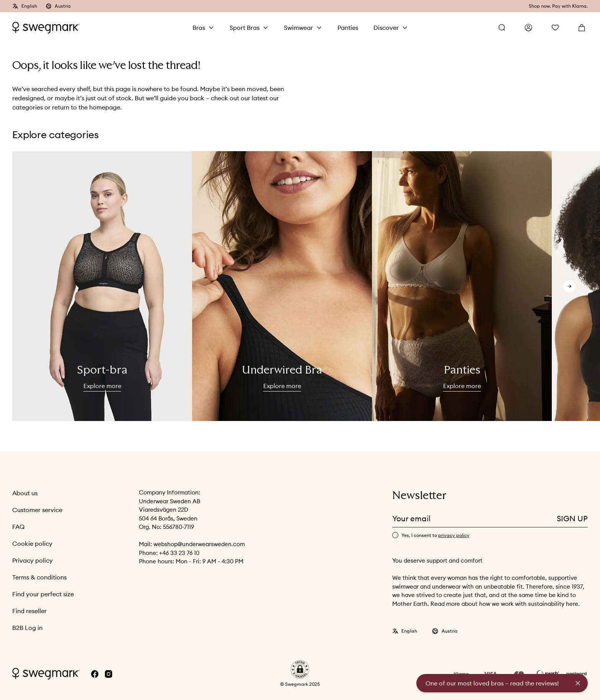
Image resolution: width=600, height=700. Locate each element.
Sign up (572, 518)
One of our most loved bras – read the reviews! (492, 683)
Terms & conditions (39, 577)
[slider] (102, 286)
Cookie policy (32, 543)
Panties (348, 28)
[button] (300, 669)
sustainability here (553, 604)
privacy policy (454, 535)
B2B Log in (27, 628)
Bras (199, 28)
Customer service (37, 510)
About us (25, 493)
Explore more (102, 386)
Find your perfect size (43, 594)
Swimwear (298, 28)
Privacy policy (33, 560)
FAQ (18, 527)
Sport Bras (245, 28)
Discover (386, 28)
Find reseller (29, 611)
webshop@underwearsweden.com (199, 544)
